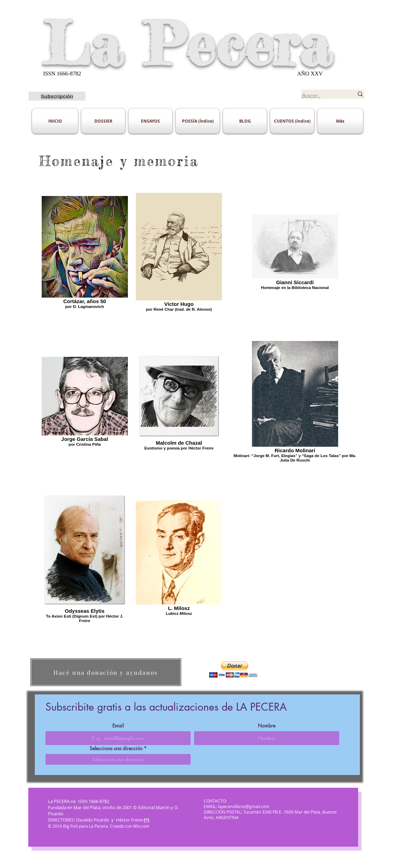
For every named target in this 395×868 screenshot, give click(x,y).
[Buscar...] (322, 96)
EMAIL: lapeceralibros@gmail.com (236, 806)
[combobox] (118, 759)
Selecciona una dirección (116, 748)
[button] (233, 669)
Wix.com (142, 826)
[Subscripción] (57, 96)
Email (118, 726)
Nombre (267, 726)
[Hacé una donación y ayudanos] (106, 672)
